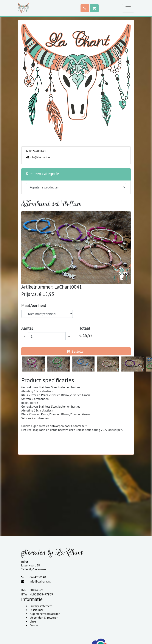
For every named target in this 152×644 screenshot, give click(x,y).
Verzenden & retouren (44, 618)
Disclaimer (36, 610)
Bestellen (76, 351)
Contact (35, 625)
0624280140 (36, 151)
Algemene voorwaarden (45, 614)
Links (33, 621)
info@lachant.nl (38, 157)
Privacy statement (41, 606)
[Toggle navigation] (128, 8)
